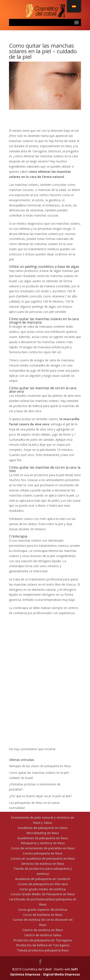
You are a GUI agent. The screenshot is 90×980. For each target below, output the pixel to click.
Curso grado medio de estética (43, 889)
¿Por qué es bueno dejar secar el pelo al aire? (40, 796)
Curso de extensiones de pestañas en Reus (43, 848)
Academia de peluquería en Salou (43, 828)
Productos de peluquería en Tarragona (43, 940)
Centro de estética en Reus (43, 930)
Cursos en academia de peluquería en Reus (43, 858)
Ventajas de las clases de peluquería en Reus (40, 766)
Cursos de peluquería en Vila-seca (43, 884)
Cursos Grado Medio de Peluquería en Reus (43, 894)
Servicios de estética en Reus (43, 864)
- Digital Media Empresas (60, 974)
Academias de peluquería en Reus (43, 838)
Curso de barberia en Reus (43, 915)
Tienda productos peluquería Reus (43, 950)
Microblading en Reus (43, 833)
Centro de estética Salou (43, 935)
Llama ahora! (45, 701)
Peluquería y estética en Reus (43, 843)
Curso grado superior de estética (43, 910)
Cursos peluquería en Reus (43, 853)
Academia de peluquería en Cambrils (43, 879)
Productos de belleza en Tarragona (43, 945)
